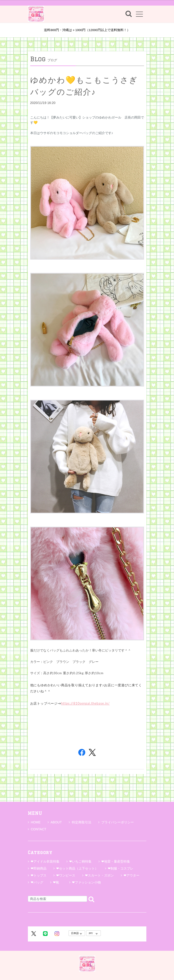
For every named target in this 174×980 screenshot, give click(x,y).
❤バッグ (37, 882)
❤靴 (58, 882)
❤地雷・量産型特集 (116, 861)
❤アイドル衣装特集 (45, 861)
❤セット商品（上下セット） (77, 868)
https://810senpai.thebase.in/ (85, 703)
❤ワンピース (66, 875)
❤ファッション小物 (86, 882)
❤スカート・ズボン (99, 875)
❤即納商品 (39, 868)
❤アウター (131, 875)
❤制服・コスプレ (121, 868)
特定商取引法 (80, 822)
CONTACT (37, 829)
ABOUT (55, 822)
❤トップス (39, 875)
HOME (34, 822)
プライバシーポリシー (116, 822)
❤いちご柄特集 (80, 861)
